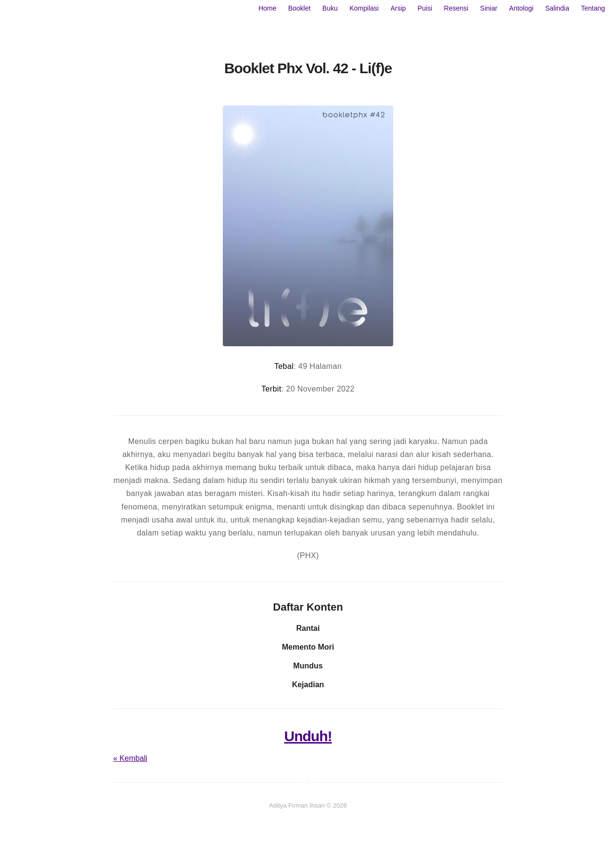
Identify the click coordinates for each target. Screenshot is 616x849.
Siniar (489, 8)
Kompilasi (364, 8)
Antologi (521, 8)
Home (267, 8)
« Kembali (130, 758)
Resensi (456, 8)
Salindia (557, 8)
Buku (330, 8)
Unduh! (308, 736)
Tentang (593, 8)
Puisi (425, 8)
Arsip (398, 8)
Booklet (300, 8)
